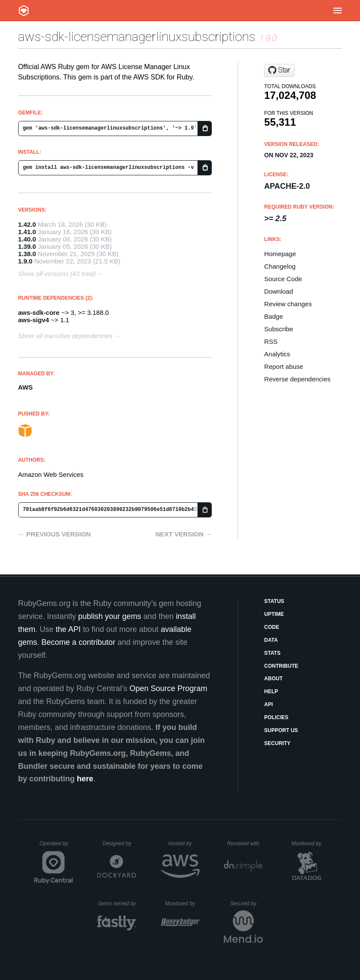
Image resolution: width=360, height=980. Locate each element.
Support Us (281, 730)
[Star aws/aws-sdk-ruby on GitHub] (279, 70)
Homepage (280, 254)
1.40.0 (27, 239)
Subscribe (279, 329)
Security (277, 743)
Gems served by (117, 904)
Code (272, 627)
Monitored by (309, 844)
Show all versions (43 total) (57, 274)
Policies (276, 717)
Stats (272, 653)
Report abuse (284, 366)
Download (279, 291)
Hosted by (184, 844)
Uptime (274, 614)
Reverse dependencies (297, 379)
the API (68, 629)
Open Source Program (168, 688)
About (273, 679)
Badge (273, 316)
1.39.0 (27, 246)
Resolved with (245, 844)
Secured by (246, 904)
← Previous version (54, 534)
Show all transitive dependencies (65, 336)
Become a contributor (78, 642)
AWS (25, 387)
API (268, 704)
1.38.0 (27, 254)
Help (271, 691)
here (85, 779)
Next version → (183, 534)
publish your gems (110, 616)
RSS (271, 341)
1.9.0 (25, 261)
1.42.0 (27, 224)
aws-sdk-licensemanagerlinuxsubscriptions (137, 36)
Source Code (283, 279)
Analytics (277, 354)
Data (271, 640)
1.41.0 (27, 232)
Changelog (280, 266)
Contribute (281, 666)
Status (274, 601)
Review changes (288, 304)
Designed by (119, 844)
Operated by (56, 847)
